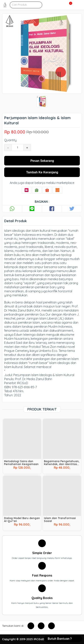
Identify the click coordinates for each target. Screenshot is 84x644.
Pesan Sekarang (42, 161)
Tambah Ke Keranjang (42, 172)
